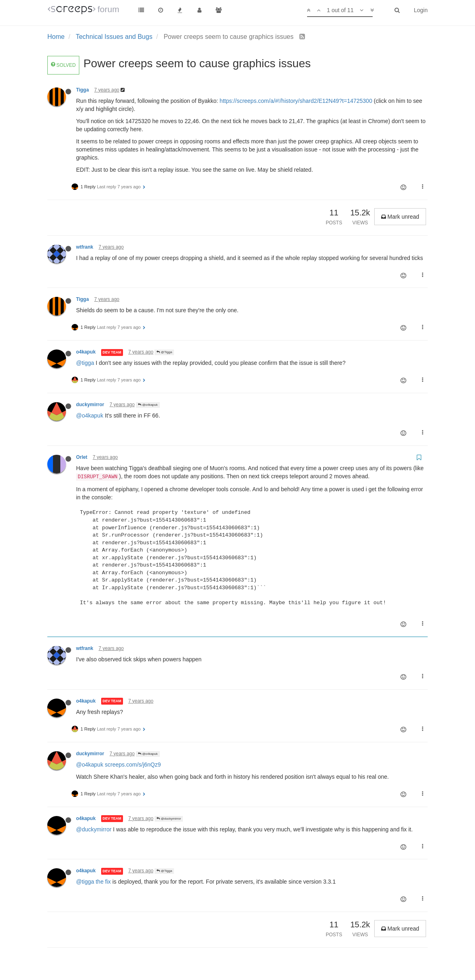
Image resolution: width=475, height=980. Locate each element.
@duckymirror (169, 819)
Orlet (82, 457)
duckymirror (90, 405)
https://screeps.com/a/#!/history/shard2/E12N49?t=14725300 (296, 101)
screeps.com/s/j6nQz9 (133, 765)
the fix (103, 882)
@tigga (85, 363)
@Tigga (164, 352)
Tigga (83, 90)
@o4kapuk (148, 405)
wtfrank (85, 247)
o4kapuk (86, 352)
